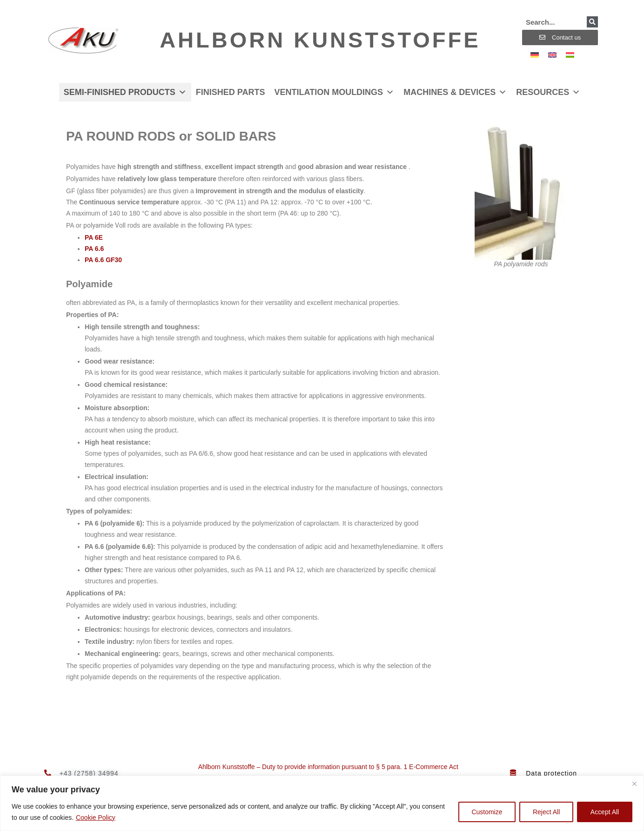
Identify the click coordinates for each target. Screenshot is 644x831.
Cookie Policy (96, 817)
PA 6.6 (94, 249)
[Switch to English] (552, 55)
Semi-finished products (125, 92)
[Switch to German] (535, 55)
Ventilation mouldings (334, 92)
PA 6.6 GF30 (103, 260)
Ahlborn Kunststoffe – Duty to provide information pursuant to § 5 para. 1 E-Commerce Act (328, 767)
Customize (486, 812)
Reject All (546, 812)
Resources (548, 92)
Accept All (605, 812)
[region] (322, 803)
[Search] (592, 22)
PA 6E (94, 237)
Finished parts (231, 92)
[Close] (634, 784)
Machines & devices (455, 92)
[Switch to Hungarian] (570, 55)
